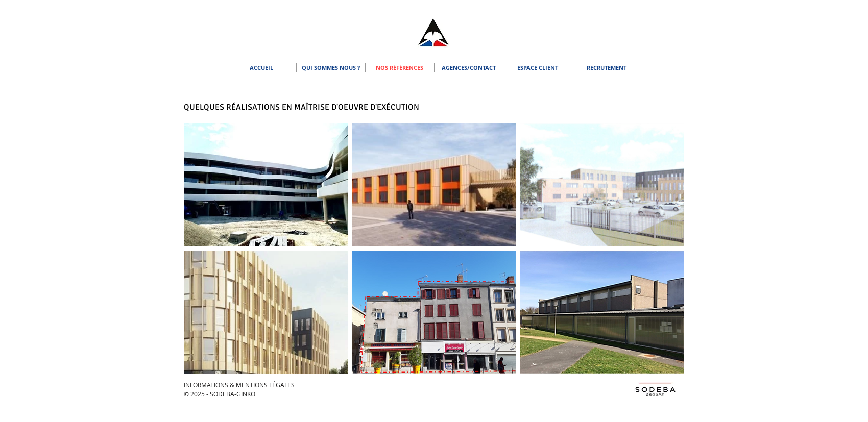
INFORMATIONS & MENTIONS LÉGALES (239, 385)
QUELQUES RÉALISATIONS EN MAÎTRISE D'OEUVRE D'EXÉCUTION (302, 107)
